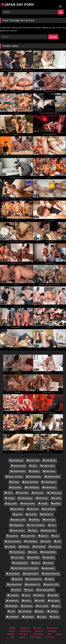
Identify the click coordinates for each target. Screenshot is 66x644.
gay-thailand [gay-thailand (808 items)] (50, 509)
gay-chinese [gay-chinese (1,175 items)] (18, 509)
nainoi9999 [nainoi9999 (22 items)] (34, 557)
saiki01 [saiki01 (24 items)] (50, 579)
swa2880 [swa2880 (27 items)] (54, 595)
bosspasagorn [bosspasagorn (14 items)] (50, 482)
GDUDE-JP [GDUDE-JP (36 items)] (48, 514)
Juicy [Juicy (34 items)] (56, 536)
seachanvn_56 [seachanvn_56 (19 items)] (34, 584)
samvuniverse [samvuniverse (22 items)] (15, 584)
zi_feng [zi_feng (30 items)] (43, 617)
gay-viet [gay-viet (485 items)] (19, 514)
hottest (22, 637)
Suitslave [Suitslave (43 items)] (40, 595)
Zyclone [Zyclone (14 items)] (56, 617)
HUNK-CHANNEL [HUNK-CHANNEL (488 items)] (37, 525)
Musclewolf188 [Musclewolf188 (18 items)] (49, 552)
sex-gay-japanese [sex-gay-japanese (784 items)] (47, 590)
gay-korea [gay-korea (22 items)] (34, 509)
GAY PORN (35, 637)
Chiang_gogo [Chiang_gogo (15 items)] (55, 493)
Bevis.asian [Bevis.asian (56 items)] (50, 471)
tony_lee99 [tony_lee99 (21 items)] (43, 606)
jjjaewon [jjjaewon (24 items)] (44, 536)
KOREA (11, 634)
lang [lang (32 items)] (59, 541)
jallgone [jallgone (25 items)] (34, 530)
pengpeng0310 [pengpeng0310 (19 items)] (32, 574)
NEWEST (24, 628)
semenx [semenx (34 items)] (17, 590)
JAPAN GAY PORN (18, 4)
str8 (49, 634)
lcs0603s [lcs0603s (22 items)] (11, 547)
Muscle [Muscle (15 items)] (34, 552)
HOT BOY (24, 634)
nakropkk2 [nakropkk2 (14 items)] (50, 557)
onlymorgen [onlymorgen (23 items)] (49, 568)
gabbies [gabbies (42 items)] (57, 503)
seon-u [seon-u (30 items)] (30, 590)
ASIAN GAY (25, 631)
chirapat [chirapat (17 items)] (11, 498)
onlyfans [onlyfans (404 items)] (50, 563)
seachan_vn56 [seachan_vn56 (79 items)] (52, 584)
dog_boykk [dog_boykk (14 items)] (12, 503)
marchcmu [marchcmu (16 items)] (56, 547)
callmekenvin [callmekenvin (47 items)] (50, 487)
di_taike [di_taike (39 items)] (57, 498)
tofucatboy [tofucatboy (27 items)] (28, 606)
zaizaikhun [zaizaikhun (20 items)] (29, 617)
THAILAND (38, 634)
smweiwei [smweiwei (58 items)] (14, 595)
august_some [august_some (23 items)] (49, 466)
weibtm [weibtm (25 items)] (41, 611)
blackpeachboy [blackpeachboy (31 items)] (53, 477)
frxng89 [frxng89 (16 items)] (44, 503)
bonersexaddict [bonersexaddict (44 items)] (31, 482)
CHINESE (52, 631)
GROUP (39, 631)
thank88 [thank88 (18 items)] (41, 601)
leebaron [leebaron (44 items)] (25, 547)
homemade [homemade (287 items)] (50, 520)
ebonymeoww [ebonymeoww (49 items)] (29, 503)
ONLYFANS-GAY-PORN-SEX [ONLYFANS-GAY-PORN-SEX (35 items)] (26, 568)
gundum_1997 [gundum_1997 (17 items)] (19, 520)
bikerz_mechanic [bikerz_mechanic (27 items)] (15, 477)
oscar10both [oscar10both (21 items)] (14, 574)
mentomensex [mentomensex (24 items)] (18, 552)
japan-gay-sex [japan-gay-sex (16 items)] (49, 530)
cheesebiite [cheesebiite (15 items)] (23, 493)
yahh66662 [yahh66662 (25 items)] (13, 617)
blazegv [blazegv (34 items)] (15, 482)
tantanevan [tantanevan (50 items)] (13, 601)
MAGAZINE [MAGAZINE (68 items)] (40, 547)
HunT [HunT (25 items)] (53, 525)
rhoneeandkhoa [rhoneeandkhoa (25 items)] (35, 579)
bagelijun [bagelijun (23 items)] (35, 471)
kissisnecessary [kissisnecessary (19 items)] (14, 541)
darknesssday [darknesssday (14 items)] (26, 498)
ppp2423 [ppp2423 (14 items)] (18, 579)
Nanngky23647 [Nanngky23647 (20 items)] (21, 563)
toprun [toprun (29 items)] (57, 606)
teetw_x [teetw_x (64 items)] (28, 601)
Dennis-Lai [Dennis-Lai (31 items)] (43, 498)
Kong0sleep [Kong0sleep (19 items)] (32, 541)
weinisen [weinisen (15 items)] (54, 611)
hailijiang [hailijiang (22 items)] (35, 520)
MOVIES (37, 628)
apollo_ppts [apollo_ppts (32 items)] (34, 460)
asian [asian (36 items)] (34, 466)
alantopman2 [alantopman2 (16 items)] (17, 460)
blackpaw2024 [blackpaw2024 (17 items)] (35, 477)
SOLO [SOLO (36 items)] (27, 595)
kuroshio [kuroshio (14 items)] (47, 541)
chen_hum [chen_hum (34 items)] (39, 493)
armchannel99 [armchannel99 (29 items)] (20, 466)
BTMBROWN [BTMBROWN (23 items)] (33, 487)
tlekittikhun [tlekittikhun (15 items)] (13, 606)
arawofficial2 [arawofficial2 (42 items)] (51, 460)
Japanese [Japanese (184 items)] (13, 536)
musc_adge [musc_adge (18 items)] (19, 557)
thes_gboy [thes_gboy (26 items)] (55, 601)
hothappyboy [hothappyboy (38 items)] (18, 525)
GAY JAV (49, 637)
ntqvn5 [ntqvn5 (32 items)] (37, 563)
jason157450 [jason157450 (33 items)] (29, 536)
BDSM (12, 631)
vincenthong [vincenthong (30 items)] (26, 611)
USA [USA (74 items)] (13, 611)
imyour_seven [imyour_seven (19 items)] (18, 530)
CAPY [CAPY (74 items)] (10, 493)
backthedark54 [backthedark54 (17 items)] (19, 471)
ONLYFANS (51, 628)
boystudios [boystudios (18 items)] (17, 487)
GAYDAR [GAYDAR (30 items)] (32, 514)
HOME (12, 628)
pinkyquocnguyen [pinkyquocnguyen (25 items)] (52, 574)
